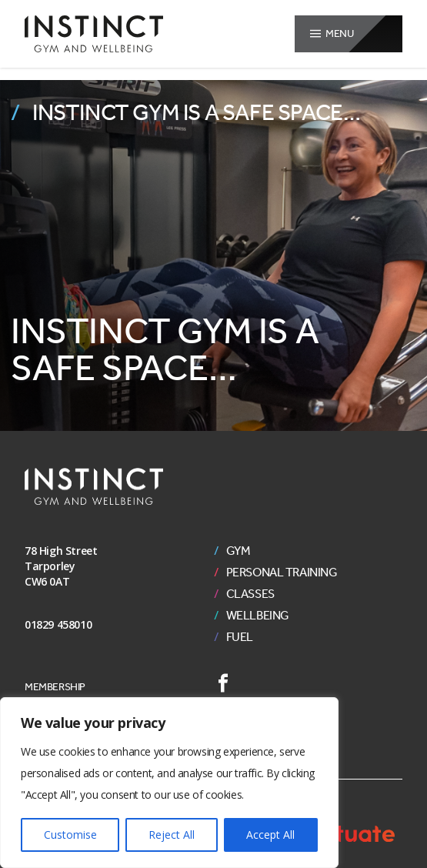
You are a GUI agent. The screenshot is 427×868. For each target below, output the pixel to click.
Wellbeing (258, 616)
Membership (55, 687)
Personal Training (282, 573)
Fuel (240, 637)
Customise (70, 835)
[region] (169, 783)
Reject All (172, 835)
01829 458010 (58, 624)
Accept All (270, 835)
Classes (250, 594)
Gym (239, 551)
